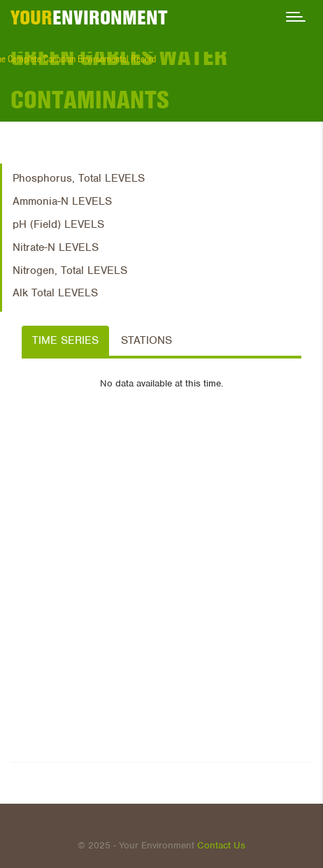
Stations (146, 340)
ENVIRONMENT (89, 17)
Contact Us (221, 845)
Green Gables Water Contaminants (119, 78)
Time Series (65, 340)
